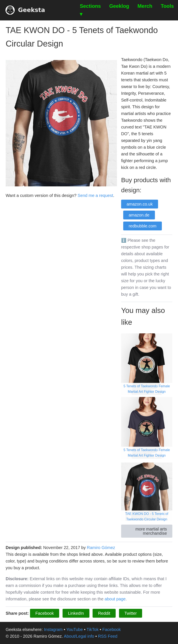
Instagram (53, 629)
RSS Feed (108, 636)
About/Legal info (79, 636)
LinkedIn (76, 613)
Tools (167, 6)
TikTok (92, 629)
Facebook (45, 613)
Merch (145, 6)
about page (115, 599)
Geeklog (119, 6)
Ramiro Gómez (101, 548)
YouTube (75, 629)
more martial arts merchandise (151, 531)
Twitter (131, 613)
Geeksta (25, 10)
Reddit (104, 613)
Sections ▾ (90, 10)
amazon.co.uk (140, 204)
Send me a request (95, 195)
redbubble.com (143, 226)
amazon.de (139, 215)
